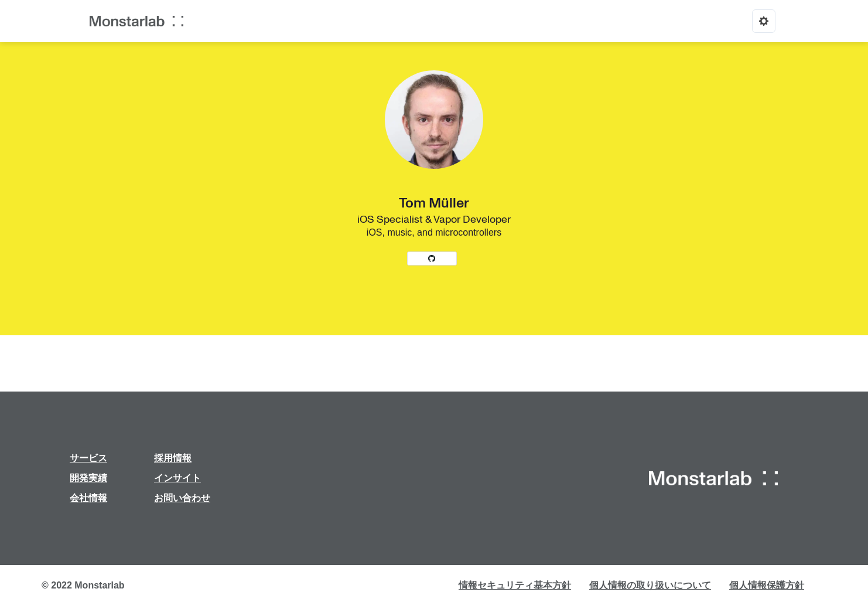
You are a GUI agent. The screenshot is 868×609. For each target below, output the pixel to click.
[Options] (764, 21)
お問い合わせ (182, 498)
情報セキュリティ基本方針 (515, 585)
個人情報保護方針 (767, 585)
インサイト (177, 478)
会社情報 (88, 498)
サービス (88, 458)
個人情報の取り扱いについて (650, 585)
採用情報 (173, 458)
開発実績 (88, 478)
